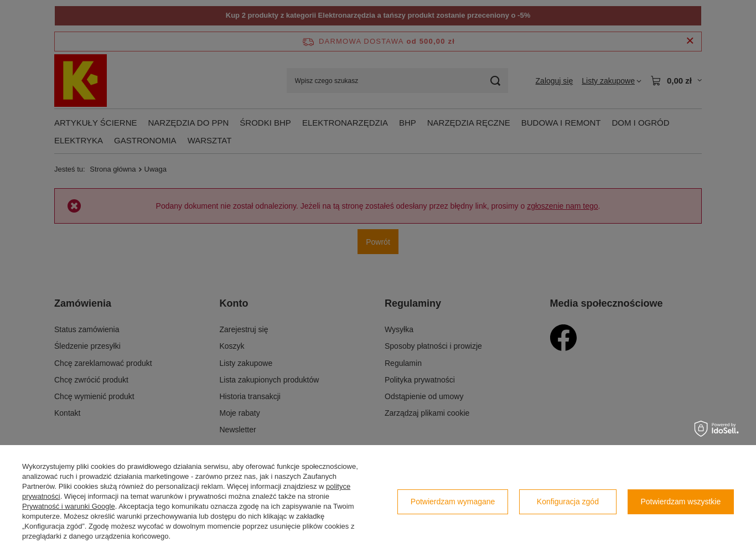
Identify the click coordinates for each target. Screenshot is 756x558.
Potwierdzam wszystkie (681, 502)
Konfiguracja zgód (568, 502)
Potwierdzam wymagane (453, 502)
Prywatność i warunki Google (69, 506)
